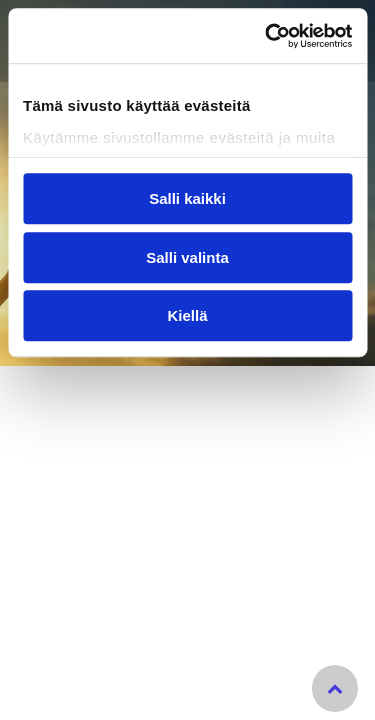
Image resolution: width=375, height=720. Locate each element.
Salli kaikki (187, 199)
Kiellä (187, 316)
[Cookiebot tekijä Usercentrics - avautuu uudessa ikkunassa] (267, 36)
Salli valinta (187, 257)
